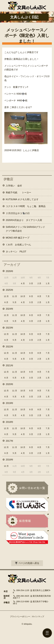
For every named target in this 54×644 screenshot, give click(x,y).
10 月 (23, 296)
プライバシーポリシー (20, 617)
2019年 (10, 403)
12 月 (6, 296)
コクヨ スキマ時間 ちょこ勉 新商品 (26, 206)
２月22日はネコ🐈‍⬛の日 (18, 213)
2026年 (10, 271)
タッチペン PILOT (16, 252)
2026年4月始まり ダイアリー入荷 (24, 220)
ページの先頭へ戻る (29, 563)
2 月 (39, 283)
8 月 (39, 296)
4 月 (23, 283)
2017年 (10, 441)
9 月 (31, 296)
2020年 (10, 384)
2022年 (10, 347)
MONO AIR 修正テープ (18, 238)
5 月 (15, 302)
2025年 (10, 290)
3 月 (31, 283)
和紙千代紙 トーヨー (18, 193)
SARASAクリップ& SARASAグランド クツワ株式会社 (28, 229)
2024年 (10, 309)
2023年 (10, 328)
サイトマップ (38, 617)
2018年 (10, 422)
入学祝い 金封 (14, 186)
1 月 (48, 283)
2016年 (10, 460)
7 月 (48, 296)
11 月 (14, 296)
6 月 (6, 302)
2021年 (10, 365)
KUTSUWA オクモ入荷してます (22, 199)
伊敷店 (8, 179)
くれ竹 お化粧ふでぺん (18, 245)
